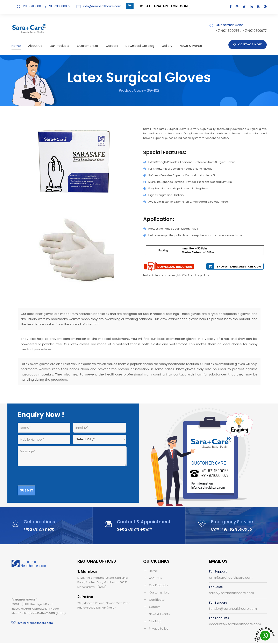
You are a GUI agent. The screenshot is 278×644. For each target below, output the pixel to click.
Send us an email (133, 519)
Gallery (155, 46)
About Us (34, 46)
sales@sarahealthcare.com (229, 582)
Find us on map (38, 519)
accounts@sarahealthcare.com (232, 614)
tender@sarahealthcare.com (230, 598)
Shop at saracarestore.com (157, 6)
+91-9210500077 (57, 6)
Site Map (155, 611)
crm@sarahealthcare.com (228, 567)
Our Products (56, 46)
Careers (105, 46)
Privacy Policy (158, 618)
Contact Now (249, 44)
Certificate (155, 589)
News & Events (178, 46)
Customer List (82, 46)
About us (155, 568)
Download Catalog (130, 46)
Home (16, 46)
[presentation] (49, 467)
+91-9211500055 (33, 6)
